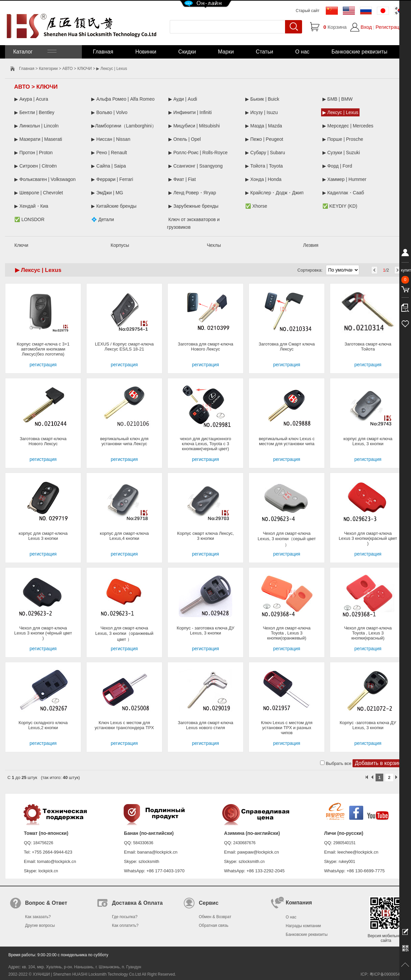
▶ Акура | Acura (31, 99)
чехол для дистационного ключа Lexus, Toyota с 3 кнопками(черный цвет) (205, 444)
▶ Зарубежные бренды (193, 206)
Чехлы (214, 245)
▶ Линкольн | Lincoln (36, 126)
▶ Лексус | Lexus (340, 112)
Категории (48, 69)
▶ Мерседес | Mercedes (348, 126)
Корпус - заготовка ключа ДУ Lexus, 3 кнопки (206, 630)
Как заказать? (38, 917)
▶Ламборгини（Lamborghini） (124, 126)
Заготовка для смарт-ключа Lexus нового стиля (205, 725)
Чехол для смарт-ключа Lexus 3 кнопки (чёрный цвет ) (43, 633)
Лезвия (311, 245)
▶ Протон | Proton (34, 153)
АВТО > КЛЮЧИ (77, 69)
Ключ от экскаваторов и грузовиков (193, 223)
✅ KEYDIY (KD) (340, 206)
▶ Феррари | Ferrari (112, 179)
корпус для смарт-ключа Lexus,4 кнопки (124, 536)
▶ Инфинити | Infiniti (190, 112)
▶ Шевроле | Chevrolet (39, 193)
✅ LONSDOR (29, 219)
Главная (103, 52)
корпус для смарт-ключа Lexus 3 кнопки (43, 536)
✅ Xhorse (256, 206)
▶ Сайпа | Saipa (108, 166)
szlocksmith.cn (252, 862)
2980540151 (345, 843)
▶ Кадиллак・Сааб (343, 193)
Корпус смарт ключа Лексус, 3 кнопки (205, 536)
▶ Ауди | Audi (183, 99)
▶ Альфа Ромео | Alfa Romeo (123, 99)
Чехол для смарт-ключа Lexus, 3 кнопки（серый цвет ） (287, 539)
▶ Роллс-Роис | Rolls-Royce (198, 153)
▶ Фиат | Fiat (182, 179)
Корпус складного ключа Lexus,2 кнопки (43, 725)
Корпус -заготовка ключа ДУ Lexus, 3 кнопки (368, 725)
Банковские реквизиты (359, 52)
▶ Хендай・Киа (31, 206)
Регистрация (390, 27)
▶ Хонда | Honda (263, 179)
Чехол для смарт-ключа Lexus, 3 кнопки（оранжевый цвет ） (124, 634)
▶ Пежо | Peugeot (264, 139)
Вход (366, 27)
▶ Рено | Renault (109, 153)
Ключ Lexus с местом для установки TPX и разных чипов (287, 728)
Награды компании (303, 926)
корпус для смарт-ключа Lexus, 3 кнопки (368, 441)
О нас (302, 52)
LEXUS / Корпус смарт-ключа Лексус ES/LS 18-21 (124, 347)
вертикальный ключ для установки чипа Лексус (124, 441)
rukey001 (347, 862)
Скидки (187, 52)
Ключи (21, 245)
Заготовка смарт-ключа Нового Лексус (43, 441)
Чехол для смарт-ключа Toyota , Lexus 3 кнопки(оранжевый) (287, 633)
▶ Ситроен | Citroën (36, 166)
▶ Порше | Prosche (343, 139)
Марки (226, 52)
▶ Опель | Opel (185, 139)
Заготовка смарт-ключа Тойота (368, 347)
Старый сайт (308, 11)
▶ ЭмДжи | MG (107, 193)
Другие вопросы (40, 925)
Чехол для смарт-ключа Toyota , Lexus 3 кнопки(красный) (368, 633)
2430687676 (244, 843)
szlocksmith (149, 862)
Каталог (34, 52)
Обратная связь (214, 925)
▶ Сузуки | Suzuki (341, 153)
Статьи (265, 52)
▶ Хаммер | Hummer (345, 179)
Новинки (146, 52)
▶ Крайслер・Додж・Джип (274, 193)
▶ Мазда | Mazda (264, 126)
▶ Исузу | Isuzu (261, 112)
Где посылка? (125, 917)
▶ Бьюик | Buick (262, 99)
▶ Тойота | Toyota (264, 166)
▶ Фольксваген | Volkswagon (45, 179)
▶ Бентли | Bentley (34, 112)
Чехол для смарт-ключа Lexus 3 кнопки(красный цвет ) (368, 538)
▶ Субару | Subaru (265, 153)
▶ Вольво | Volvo (109, 112)
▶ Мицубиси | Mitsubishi (194, 126)
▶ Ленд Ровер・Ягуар (192, 193)
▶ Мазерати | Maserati (38, 139)
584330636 (143, 843)
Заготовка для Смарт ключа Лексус (287, 347)
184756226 (43, 843)
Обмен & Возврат (215, 917)
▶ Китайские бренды (114, 206)
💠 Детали (103, 219)
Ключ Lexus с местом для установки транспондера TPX (124, 725)
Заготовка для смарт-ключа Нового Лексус (205, 347)
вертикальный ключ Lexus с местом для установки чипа (287, 441)
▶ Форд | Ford (337, 166)
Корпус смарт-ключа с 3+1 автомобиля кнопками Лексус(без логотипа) (43, 349)
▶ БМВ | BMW (338, 99)
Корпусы (120, 245)
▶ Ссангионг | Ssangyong (196, 166)
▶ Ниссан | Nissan (111, 139)
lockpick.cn (48, 871)
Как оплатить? (125, 925)
